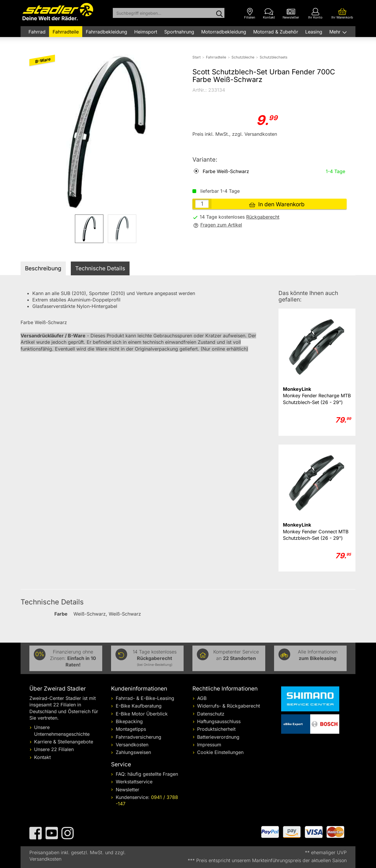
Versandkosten (132, 745)
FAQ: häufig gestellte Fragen (147, 774)
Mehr (336, 32)
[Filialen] (250, 14)
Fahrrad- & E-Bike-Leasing (145, 698)
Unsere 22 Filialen (54, 749)
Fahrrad (37, 32)
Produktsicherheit (216, 729)
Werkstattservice (134, 782)
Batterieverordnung (218, 737)
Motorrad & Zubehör (276, 32)
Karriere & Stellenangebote (64, 742)
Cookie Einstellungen (220, 752)
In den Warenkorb (277, 204)
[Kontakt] (269, 14)
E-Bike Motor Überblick (142, 714)
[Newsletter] (291, 14)
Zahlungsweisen (133, 752)
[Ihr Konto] (315, 14)
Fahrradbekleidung (106, 32)
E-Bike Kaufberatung (139, 706)
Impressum (209, 745)
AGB (202, 698)
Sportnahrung (179, 32)
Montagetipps (131, 729)
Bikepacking (129, 721)
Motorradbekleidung (224, 32)
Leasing (314, 32)
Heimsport (146, 32)
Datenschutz (211, 714)
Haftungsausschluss (219, 721)
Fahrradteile (66, 32)
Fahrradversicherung (139, 737)
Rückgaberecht (263, 217)
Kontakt (42, 757)
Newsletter (127, 790)
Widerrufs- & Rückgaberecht (229, 706)
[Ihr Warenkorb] (342, 14)
